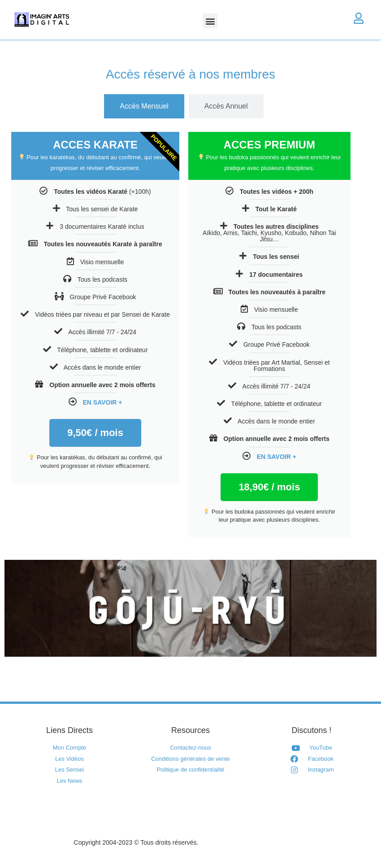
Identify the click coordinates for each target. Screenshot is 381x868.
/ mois (219, 487)
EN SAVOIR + (52, 402)
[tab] (93, 106)
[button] (210, 21)
